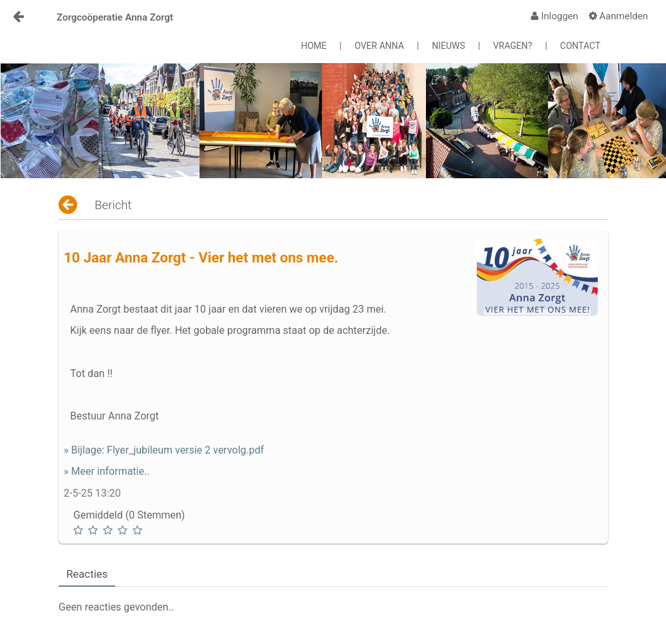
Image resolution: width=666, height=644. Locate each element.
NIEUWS (449, 46)
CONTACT (580, 46)
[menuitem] (554, 16)
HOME (314, 46)
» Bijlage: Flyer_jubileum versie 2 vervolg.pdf (164, 450)
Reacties (87, 574)
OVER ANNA (379, 46)
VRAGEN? (513, 46)
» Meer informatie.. (106, 471)
